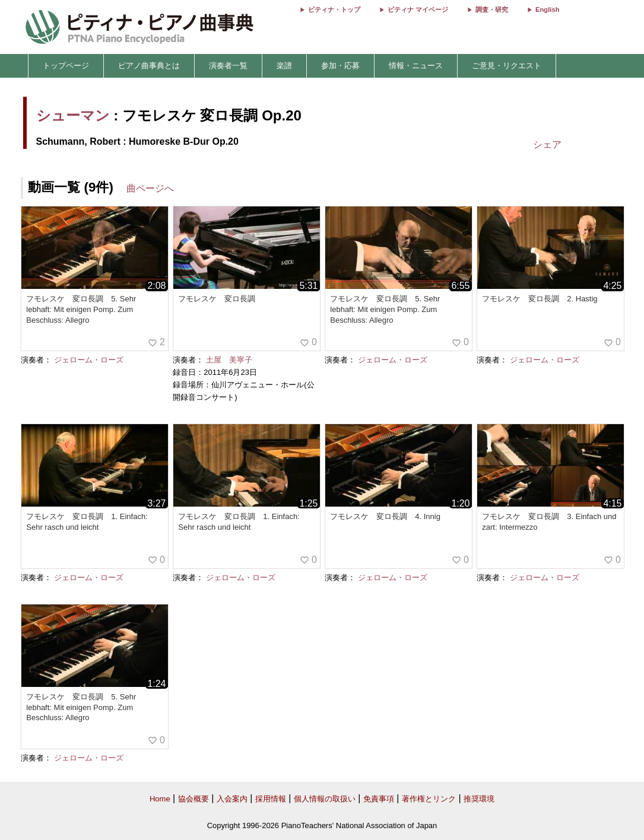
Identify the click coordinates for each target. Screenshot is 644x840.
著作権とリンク (429, 799)
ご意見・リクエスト (507, 66)
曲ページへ (150, 188)
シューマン (73, 115)
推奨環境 (479, 799)
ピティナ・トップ (334, 9)
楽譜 (284, 66)
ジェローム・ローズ (89, 360)
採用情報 (271, 799)
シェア (547, 144)
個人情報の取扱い (325, 799)
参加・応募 (340, 66)
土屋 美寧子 (229, 360)
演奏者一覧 (228, 66)
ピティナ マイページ (418, 9)
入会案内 (232, 799)
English (547, 9)
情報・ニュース (416, 66)
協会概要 (193, 799)
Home (160, 799)
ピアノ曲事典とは (149, 66)
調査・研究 (492, 9)
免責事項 (379, 799)
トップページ (66, 66)
